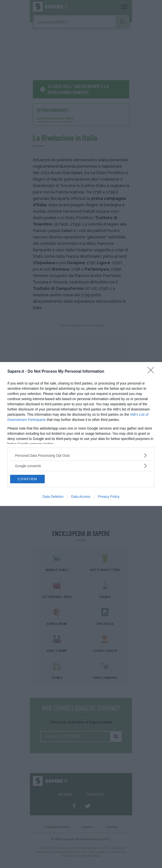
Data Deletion (53, 497)
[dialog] (81, 434)
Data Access (81, 497)
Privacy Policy (109, 497)
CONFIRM (27, 479)
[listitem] (81, 455)
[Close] (152, 372)
